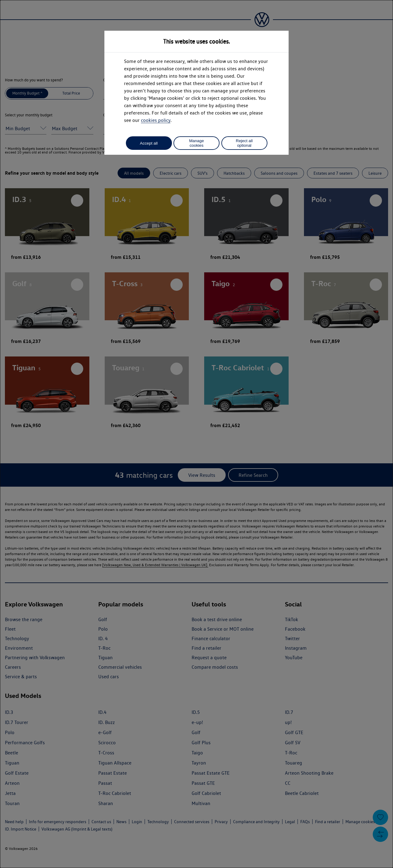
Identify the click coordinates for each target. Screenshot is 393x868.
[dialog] (196, 434)
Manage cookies (196, 143)
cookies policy (156, 120)
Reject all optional (244, 143)
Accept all (149, 143)
